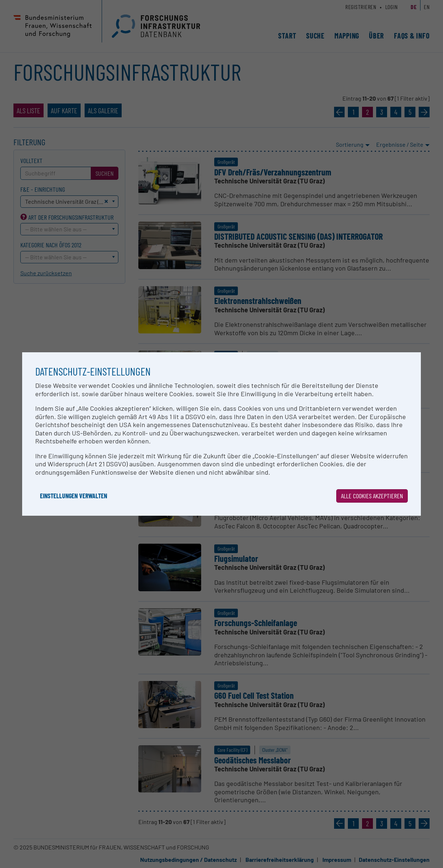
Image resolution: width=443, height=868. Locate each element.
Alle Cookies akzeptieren (372, 496)
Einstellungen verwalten (74, 496)
